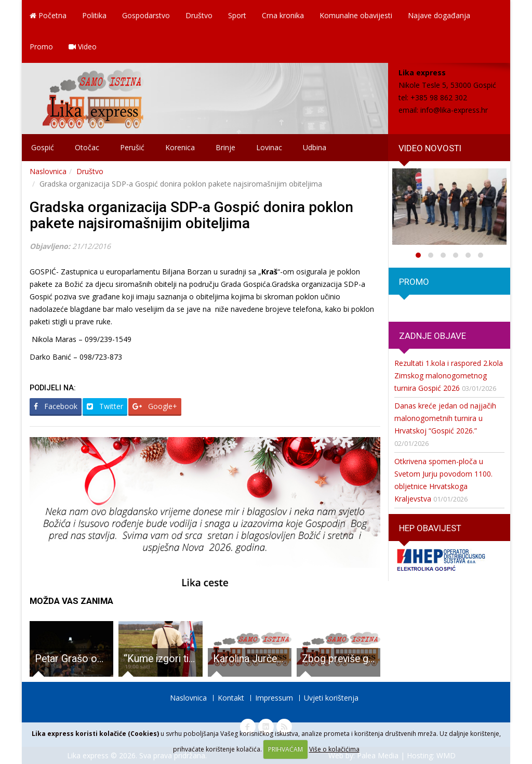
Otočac (87, 147)
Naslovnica (48, 171)
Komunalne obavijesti (356, 15)
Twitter (105, 406)
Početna (48, 15)
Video (83, 47)
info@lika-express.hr (454, 110)
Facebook (56, 406)
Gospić (43, 147)
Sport (237, 15)
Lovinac (269, 147)
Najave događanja (439, 15)
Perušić (132, 147)
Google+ (155, 406)
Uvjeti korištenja (331, 698)
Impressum (274, 698)
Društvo (199, 15)
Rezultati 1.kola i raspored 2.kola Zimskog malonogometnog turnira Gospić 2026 (449, 376)
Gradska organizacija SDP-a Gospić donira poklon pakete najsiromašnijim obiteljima (191, 215)
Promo (41, 47)
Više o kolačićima (334, 749)
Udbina (315, 147)
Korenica (180, 147)
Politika (94, 15)
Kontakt (231, 698)
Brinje (225, 147)
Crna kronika (283, 15)
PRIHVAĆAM (285, 749)
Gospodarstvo (146, 15)
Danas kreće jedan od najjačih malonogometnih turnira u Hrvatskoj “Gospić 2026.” (445, 418)
